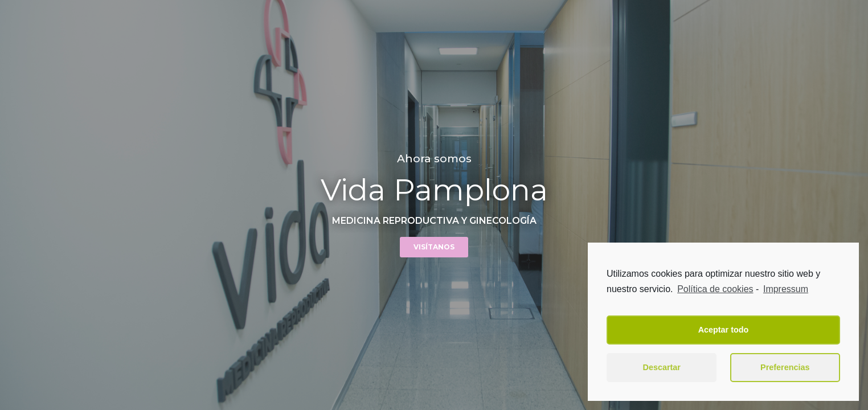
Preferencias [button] (785, 367)
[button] (434, 247)
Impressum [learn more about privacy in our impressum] (786, 289)
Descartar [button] (662, 367)
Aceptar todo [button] (724, 330)
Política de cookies (715, 289)
